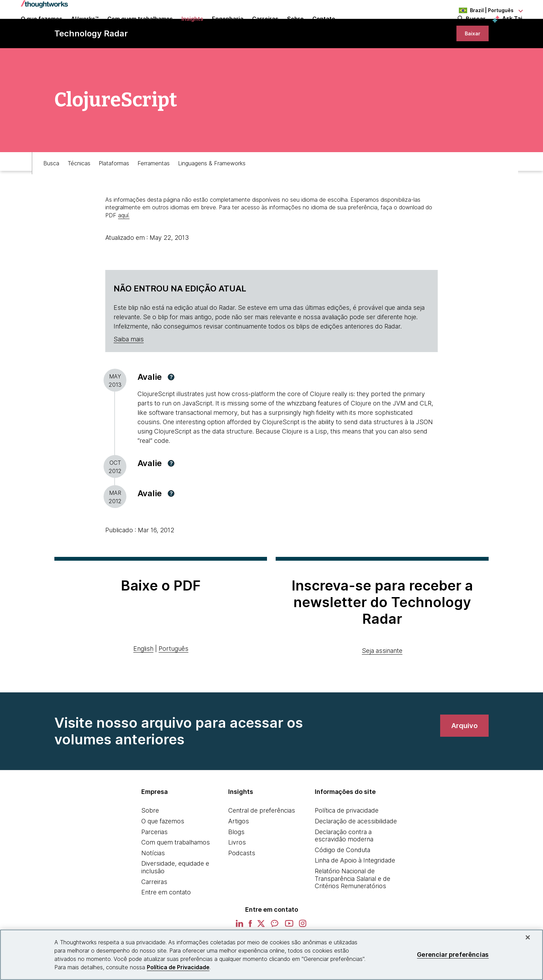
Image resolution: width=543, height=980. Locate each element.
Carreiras (154, 912)
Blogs (236, 862)
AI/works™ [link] (85, 28)
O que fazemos (163, 851)
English (143, 678)
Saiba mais (129, 369)
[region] (271, 955)
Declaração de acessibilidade (356, 851)
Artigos (239, 851)
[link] (468, 58)
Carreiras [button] (265, 28)
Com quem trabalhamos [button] (140, 28)
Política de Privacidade (178, 967)
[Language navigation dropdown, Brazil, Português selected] (484, 10)
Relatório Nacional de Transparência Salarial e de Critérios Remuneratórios (353, 908)
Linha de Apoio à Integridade (355, 890)
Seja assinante (382, 680)
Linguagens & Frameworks (212, 190)
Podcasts (242, 883)
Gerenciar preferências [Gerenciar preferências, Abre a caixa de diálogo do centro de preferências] (453, 955)
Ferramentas (154, 190)
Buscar (476, 28)
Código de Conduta (342, 880)
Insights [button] (192, 28)
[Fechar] (528, 937)
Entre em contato (166, 922)
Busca (51, 190)
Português (173, 678)
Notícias (153, 883)
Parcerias (154, 862)
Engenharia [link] (228, 28)
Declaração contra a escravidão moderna (344, 865)
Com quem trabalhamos (176, 872)
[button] (171, 407)
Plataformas (114, 190)
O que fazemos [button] (42, 28)
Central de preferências (262, 840)
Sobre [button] (295, 28)
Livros (237, 872)
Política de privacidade (347, 840)
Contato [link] (324, 28)
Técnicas (79, 190)
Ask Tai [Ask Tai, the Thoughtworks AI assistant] (512, 28)
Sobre (150, 840)
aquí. (124, 245)
